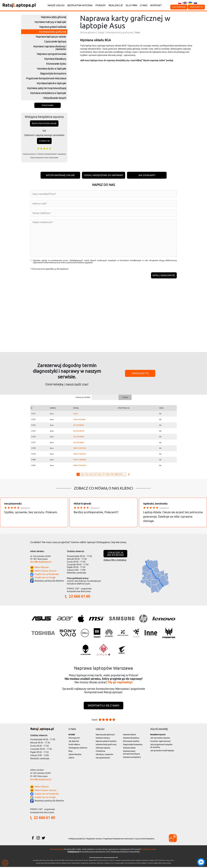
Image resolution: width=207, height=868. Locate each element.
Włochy (161, 864)
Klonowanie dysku (56, 64)
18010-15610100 (79, 466)
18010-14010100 (79, 449)
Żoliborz (169, 864)
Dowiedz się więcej (149, 850)
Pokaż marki (48, 105)
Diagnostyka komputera (53, 73)
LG (113, 861)
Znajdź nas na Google (45, 578)
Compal (123, 861)
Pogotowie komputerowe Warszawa (46, 78)
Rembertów (92, 864)
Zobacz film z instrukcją (115, 561)
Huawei (129, 861)
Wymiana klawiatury (55, 59)
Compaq (117, 861)
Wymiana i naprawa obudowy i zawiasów (50, 48)
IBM (63, 861)
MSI (60, 861)
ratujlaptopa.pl (73, 853)
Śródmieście (100, 864)
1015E (75, 415)
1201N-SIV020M (79, 420)
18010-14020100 (79, 455)
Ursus (112, 864)
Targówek (107, 864)
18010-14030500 (79, 460)
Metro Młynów (42, 568)
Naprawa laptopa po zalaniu (51, 37)
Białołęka (53, 864)
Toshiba (99, 861)
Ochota (69, 864)
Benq (56, 861)
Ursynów (117, 864)
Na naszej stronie (57, 850)
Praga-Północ (85, 864)
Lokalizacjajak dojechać (115, 555)
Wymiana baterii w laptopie (51, 83)
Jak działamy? (147, 175)
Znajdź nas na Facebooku (47, 575)
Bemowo (47, 864)
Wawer (122, 864)
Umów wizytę (196, 7)
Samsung (78, 861)
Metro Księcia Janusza (46, 572)
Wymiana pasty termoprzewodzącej (47, 88)
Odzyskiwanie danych (55, 98)
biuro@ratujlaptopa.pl (41, 563)
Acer (48, 861)
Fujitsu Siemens (70, 861)
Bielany (58, 864)
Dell (110, 861)
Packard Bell (93, 861)
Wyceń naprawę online (60, 175)
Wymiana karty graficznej (52, 32)
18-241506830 (79, 426)
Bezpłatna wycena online (44, 123)
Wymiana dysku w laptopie (52, 69)
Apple (52, 861)
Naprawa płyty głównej (53, 17)
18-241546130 (79, 432)
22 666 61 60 (44, 141)
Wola (165, 864)
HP (82, 861)
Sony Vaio (105, 861)
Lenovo (86, 861)
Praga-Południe (76, 864)
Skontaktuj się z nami (103, 707)
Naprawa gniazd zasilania (53, 27)
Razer (133, 861)
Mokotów (64, 864)
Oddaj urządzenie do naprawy (104, 175)
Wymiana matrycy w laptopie (50, 22)
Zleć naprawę (179, 7)
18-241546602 (79, 438)
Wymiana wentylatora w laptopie (48, 93)
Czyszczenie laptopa (55, 41)
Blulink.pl (124, 853)
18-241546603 (79, 443)
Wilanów (132, 864)
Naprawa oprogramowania (51, 54)
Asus (45, 861)
